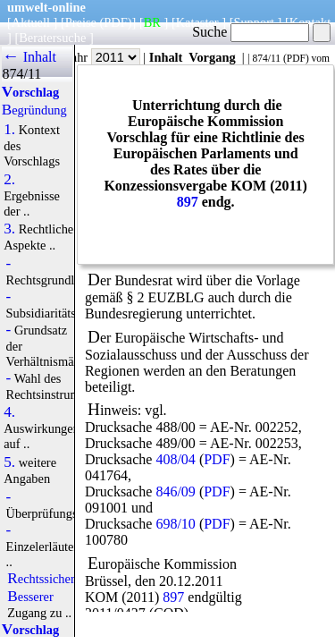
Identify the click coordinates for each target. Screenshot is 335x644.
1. (9, 130)
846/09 (175, 491)
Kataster (197, 22)
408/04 (175, 459)
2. (9, 180)
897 (188, 202)
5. (9, 462)
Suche (251, 32)
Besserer (30, 597)
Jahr (103, 57)
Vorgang (212, 57)
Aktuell (31, 22)
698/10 (175, 524)
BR (152, 22)
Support (254, 22)
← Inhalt (29, 57)
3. (9, 229)
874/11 (266, 58)
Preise (81, 22)
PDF (296, 58)
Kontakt (310, 22)
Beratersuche (52, 38)
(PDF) (116, 22)
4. (9, 412)
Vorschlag (30, 92)
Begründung (34, 110)
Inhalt (166, 57)
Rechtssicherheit (50, 579)
